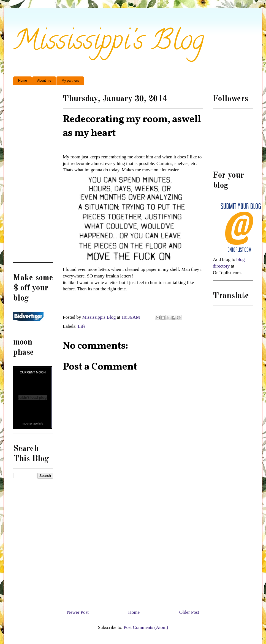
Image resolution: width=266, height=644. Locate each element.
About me (44, 81)
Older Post (189, 612)
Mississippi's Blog (109, 43)
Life (82, 326)
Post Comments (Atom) (146, 627)
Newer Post (78, 612)
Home (23, 81)
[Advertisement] (133, 553)
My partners (70, 81)
